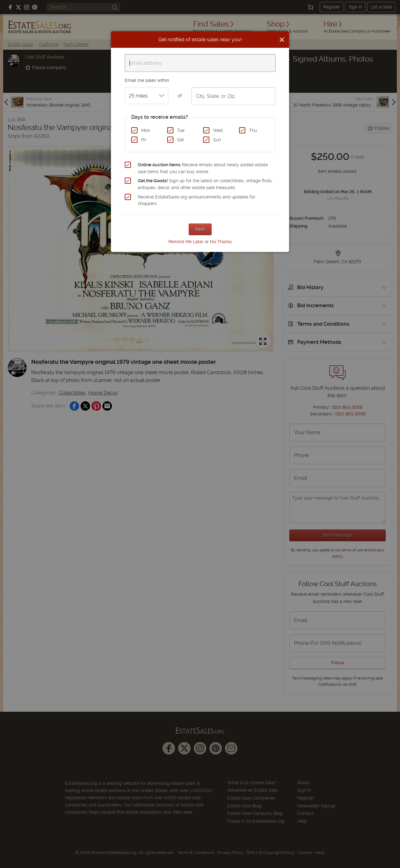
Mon (146, 130)
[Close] (282, 40)
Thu (253, 130)
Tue (181, 130)
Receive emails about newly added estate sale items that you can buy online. (203, 168)
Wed (218, 130)
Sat (181, 140)
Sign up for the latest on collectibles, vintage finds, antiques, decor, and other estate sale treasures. (205, 184)
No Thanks (221, 242)
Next (200, 229)
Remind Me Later (186, 242)
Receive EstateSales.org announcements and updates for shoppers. (197, 200)
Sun (217, 140)
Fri (144, 140)
